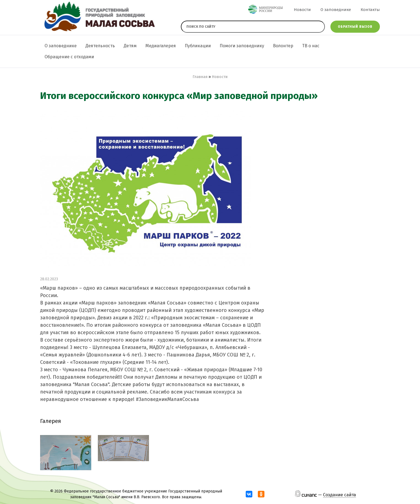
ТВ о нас (311, 46)
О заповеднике (336, 10)
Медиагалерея (161, 46)
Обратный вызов (355, 27)
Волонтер (283, 46)
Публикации (198, 46)
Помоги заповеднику (242, 46)
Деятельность (100, 46)
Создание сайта (339, 495)
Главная (200, 77)
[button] (66, 453)
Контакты (370, 10)
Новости (302, 10)
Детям (130, 46)
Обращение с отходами (69, 57)
